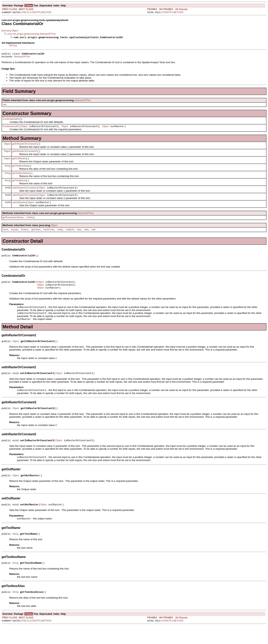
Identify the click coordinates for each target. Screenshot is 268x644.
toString (31, 226)
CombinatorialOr (11, 121)
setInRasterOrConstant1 (25, 194)
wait (79, 238)
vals (5, 106)
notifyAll (70, 238)
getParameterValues (13, 226)
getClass (36, 238)
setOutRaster (19, 210)
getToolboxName (21, 178)
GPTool (13, 46)
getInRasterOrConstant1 (25, 147)
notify (60, 238)
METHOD (46, 12)
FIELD (25, 12)
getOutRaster (19, 163)
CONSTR (35, 12)
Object (24, 129)
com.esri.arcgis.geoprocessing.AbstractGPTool (32, 34)
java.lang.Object (10, 31)
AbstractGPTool (22, 58)
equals (15, 238)
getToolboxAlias (20, 170)
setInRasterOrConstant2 (25, 202)
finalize (25, 238)
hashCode (49, 238)
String (8, 170)
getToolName (19, 186)
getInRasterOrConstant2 (25, 155)
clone (5, 238)
